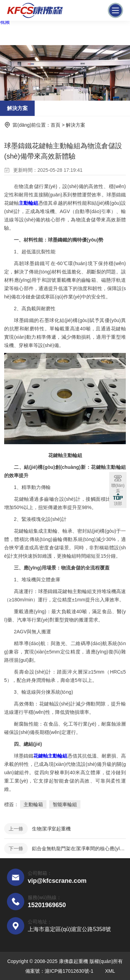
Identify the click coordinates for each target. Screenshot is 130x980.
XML (110, 971)
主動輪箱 (33, 804)
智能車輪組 (65, 804)
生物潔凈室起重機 (51, 829)
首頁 (55, 125)
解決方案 (17, 108)
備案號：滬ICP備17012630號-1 (59, 971)
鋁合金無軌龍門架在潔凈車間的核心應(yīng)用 (79, 848)
